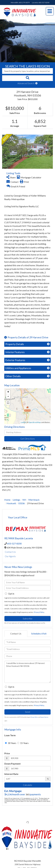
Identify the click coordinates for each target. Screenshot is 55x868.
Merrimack (34, 500)
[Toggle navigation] (50, 11)
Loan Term (10, 735)
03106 (22, 503)
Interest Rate (11, 774)
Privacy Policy (39, 612)
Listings (16, 500)
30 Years (11, 743)
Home (7, 500)
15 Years (23, 743)
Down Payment (13, 764)
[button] (27, 78)
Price (7, 753)
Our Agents (10, 556)
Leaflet (23, 422)
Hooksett (11, 503)
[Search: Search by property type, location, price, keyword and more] (27, 71)
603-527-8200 (14, 543)
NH (24, 500)
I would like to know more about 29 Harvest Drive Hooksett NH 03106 (27, 672)
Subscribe (28, 618)
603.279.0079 (24, 3)
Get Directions (28, 439)
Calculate (28, 785)
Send (27, 712)
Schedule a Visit (39, 634)
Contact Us (10, 552)
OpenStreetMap (35, 422)
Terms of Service (44, 717)
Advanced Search (26, 83)
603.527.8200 (44, 3)
